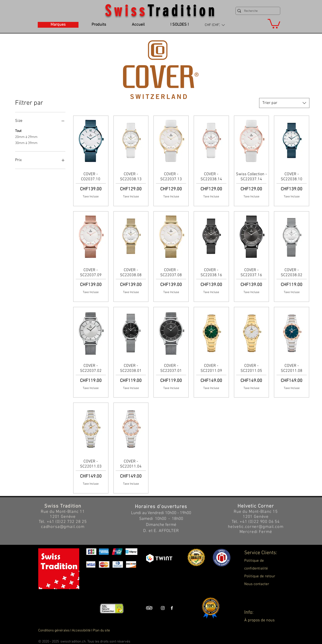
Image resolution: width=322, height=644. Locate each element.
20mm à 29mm (26, 137)
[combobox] (284, 103)
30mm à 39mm (26, 143)
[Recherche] (257, 11)
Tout (18, 131)
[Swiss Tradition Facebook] (172, 608)
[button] (215, 25)
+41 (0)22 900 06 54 (260, 522)
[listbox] (215, 25)
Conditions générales (54, 631)
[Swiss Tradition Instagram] (163, 608)
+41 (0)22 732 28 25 (67, 522)
